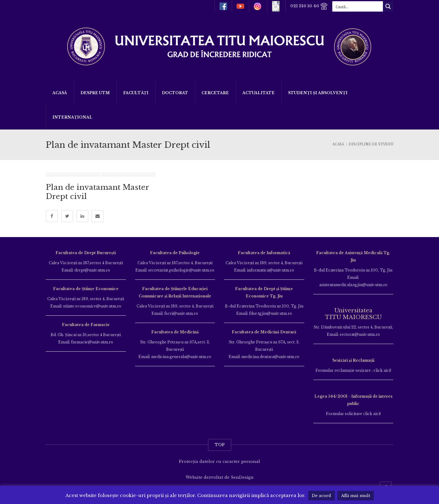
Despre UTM (95, 93)
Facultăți (136, 93)
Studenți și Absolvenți (318, 93)
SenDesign (242, 477)
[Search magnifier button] (388, 6)
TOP (220, 445)
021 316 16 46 (309, 6)
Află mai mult (356, 496)
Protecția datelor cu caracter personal (220, 461)
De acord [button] (321, 496)
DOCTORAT (175, 93)
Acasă (60, 93)
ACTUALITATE (259, 93)
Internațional (72, 117)
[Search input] (358, 6)
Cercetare (215, 93)
